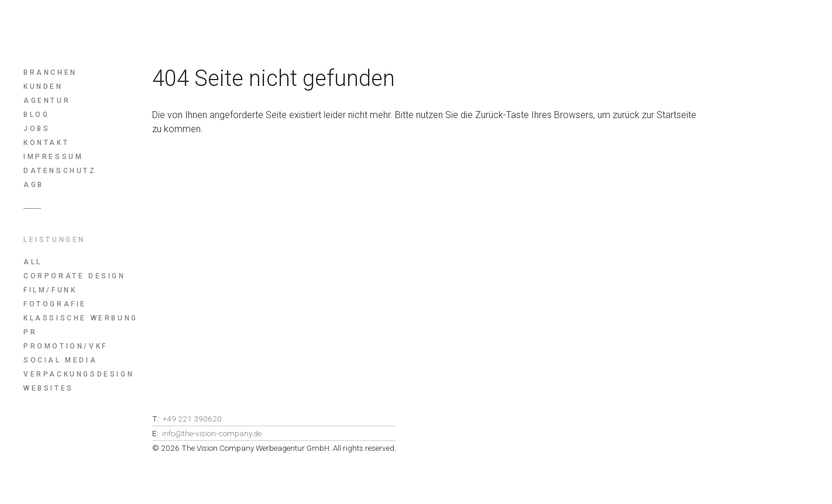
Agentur (47, 101)
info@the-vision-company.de (212, 433)
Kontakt (46, 143)
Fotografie (55, 304)
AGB (34, 185)
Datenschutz (60, 171)
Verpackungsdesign (79, 374)
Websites (49, 388)
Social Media (60, 360)
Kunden (43, 87)
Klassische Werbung (81, 318)
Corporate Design (75, 276)
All (33, 262)
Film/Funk (50, 290)
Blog (36, 115)
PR (30, 332)
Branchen (50, 73)
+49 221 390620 (192, 419)
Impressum (53, 157)
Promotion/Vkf (66, 346)
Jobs (37, 129)
